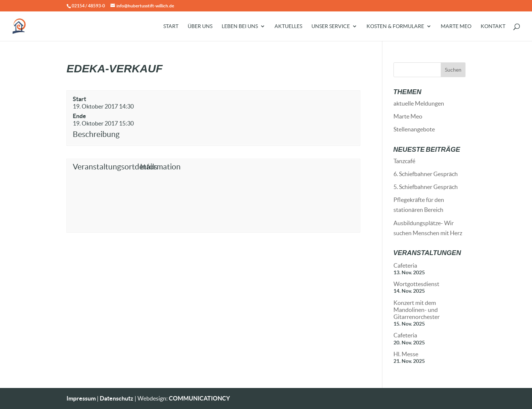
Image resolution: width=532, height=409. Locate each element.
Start (171, 26)
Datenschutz (117, 398)
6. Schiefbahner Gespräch (426, 174)
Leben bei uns (240, 26)
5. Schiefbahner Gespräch (426, 187)
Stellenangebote (414, 129)
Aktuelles (288, 26)
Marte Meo (456, 26)
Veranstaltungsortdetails (105, 167)
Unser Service (331, 26)
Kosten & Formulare (395, 26)
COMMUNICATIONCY (199, 398)
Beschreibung (96, 134)
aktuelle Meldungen (419, 103)
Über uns (200, 26)
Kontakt (493, 26)
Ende (79, 116)
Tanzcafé (404, 161)
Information (160, 167)
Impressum (81, 398)
